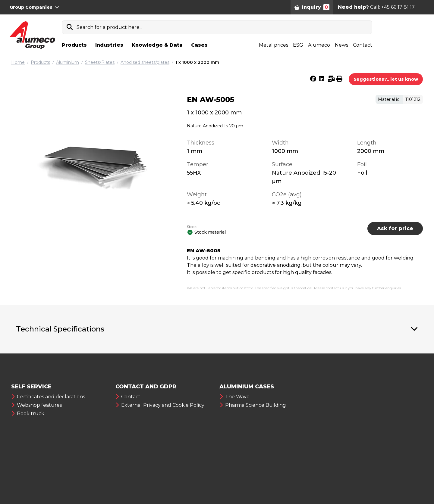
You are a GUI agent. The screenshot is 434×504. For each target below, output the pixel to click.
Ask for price (395, 228)
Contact (363, 45)
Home (18, 62)
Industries (109, 45)
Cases (199, 45)
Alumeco (319, 45)
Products (74, 45)
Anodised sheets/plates (145, 62)
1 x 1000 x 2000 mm (197, 62)
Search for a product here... (109, 27)
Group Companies (34, 7)
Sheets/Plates (100, 62)
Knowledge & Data (157, 45)
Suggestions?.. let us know (386, 79)
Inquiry (312, 7)
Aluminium (68, 62)
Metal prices (274, 45)
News (341, 45)
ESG (298, 45)
